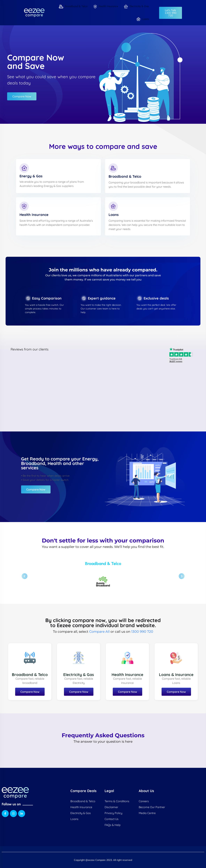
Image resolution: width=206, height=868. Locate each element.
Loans (143, 19)
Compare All (99, 631)
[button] (171, 13)
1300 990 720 (142, 631)
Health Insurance (106, 7)
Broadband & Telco (73, 7)
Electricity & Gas (136, 7)
